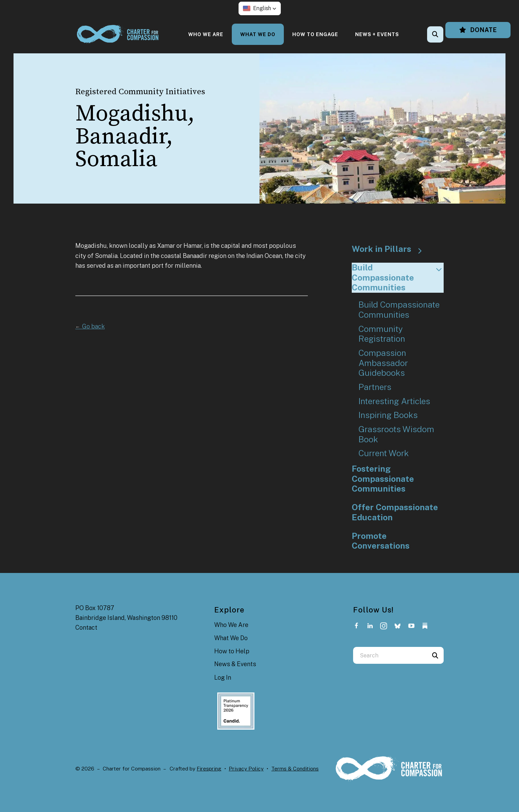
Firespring (209, 769)
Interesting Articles (394, 401)
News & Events (235, 664)
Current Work (384, 453)
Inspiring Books (388, 415)
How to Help (232, 651)
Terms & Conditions (295, 769)
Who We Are (206, 34)
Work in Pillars (390, 249)
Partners (375, 387)
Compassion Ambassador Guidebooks (383, 363)
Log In (223, 677)
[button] (260, 8)
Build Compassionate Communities (398, 278)
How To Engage (315, 34)
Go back (90, 326)
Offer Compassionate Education (395, 512)
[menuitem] (206, 34)
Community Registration (382, 334)
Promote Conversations (381, 541)
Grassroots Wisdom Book (396, 434)
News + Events (377, 34)
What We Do (258, 34)
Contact (86, 627)
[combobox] (390, 655)
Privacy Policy (246, 769)
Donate (478, 30)
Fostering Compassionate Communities (383, 479)
